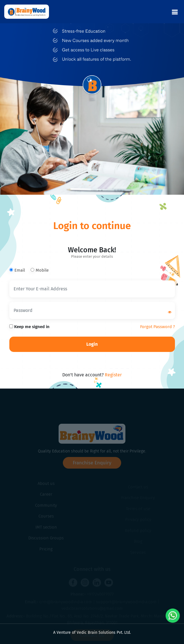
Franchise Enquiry (92, 472)
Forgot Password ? (158, 327)
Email (17, 270)
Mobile (40, 270)
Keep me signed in (29, 327)
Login (92, 344)
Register (113, 375)
